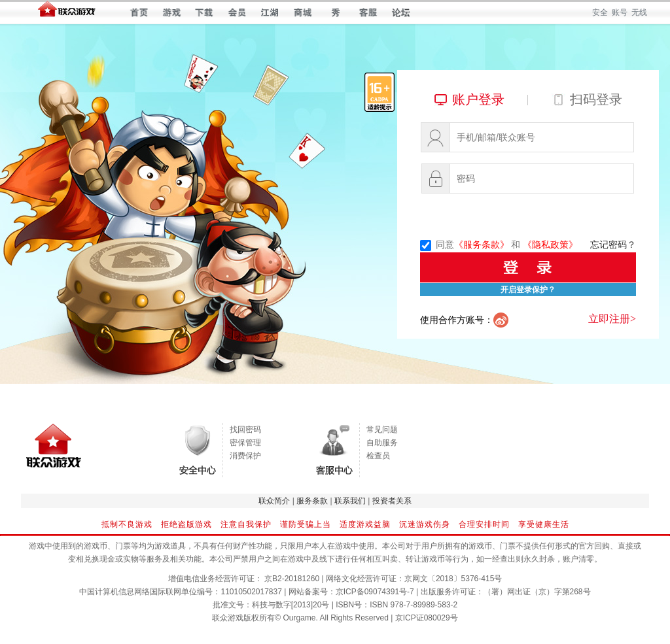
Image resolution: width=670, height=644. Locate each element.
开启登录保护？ (528, 290)
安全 (600, 12)
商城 (303, 12)
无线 (639, 12)
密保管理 (245, 443)
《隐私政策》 (550, 245)
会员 (237, 12)
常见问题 (382, 430)
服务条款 (312, 501)
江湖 (270, 12)
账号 (620, 12)
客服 (368, 12)
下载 (204, 12)
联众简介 (274, 501)
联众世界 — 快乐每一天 (67, 12)
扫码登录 (596, 99)
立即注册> (612, 319)
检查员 (378, 456)
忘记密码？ (613, 245)
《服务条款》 (482, 245)
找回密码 (245, 430)
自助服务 (382, 443)
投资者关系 (392, 501)
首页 (139, 12)
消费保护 (245, 456)
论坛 (401, 12)
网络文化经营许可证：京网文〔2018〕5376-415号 (414, 579)
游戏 (172, 12)
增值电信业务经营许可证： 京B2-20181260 (244, 579)
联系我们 (350, 501)
